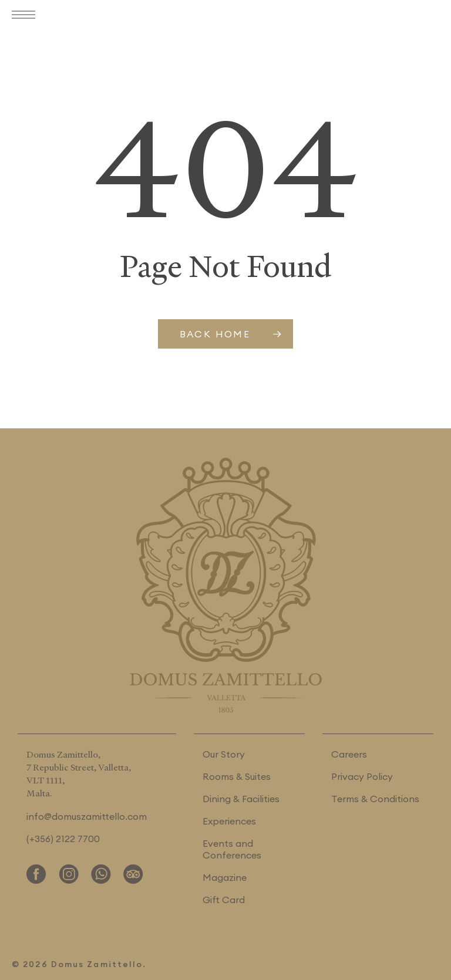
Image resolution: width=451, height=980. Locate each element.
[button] (26, 16)
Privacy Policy (362, 776)
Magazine (225, 877)
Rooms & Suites (237, 776)
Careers (349, 754)
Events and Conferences (232, 849)
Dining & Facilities (241, 799)
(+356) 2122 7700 (63, 839)
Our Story (224, 754)
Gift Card (224, 900)
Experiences (229, 821)
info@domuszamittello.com (87, 816)
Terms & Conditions (375, 799)
